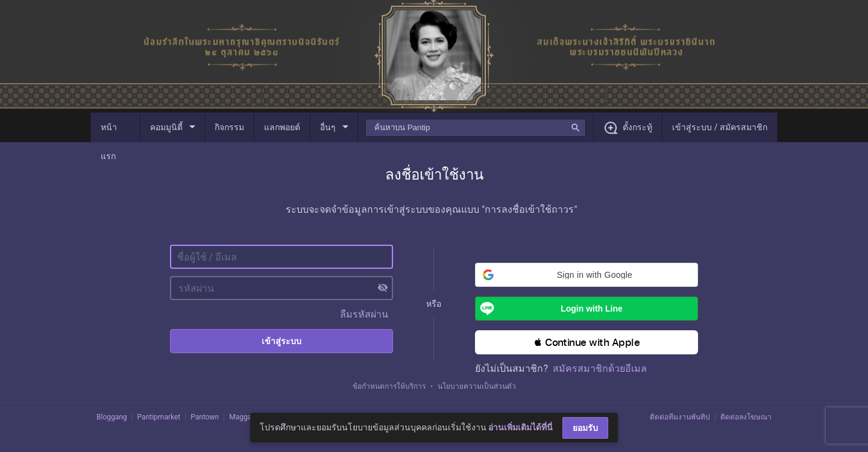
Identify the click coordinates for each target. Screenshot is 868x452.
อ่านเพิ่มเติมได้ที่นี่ (520, 427)
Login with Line (549, 309)
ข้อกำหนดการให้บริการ (389, 386)
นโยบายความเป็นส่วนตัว (477, 386)
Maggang (244, 417)
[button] (587, 275)
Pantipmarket (159, 417)
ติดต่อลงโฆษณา (746, 417)
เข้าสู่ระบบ (281, 341)
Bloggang (112, 417)
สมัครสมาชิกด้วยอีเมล (600, 369)
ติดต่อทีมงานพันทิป (680, 417)
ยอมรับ (585, 428)
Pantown (205, 417)
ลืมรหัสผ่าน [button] (364, 314)
